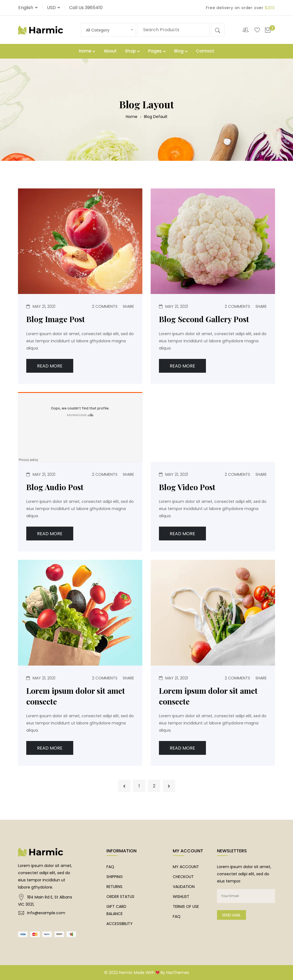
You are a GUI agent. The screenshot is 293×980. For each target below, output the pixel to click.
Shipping (115, 877)
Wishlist (181, 897)
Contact (205, 51)
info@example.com (46, 913)
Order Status (120, 897)
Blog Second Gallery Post (204, 319)
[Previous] (124, 786)
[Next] (169, 786)
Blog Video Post (187, 487)
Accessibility (120, 924)
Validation (184, 887)
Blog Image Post (56, 319)
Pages (157, 51)
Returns (114, 887)
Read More (50, 366)
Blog (181, 51)
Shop (132, 51)
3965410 (94, 8)
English (26, 8)
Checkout (183, 877)
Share (128, 306)
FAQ (110, 867)
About (110, 51)
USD (52, 8)
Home (87, 51)
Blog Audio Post (55, 487)
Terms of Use (186, 907)
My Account (186, 867)
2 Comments (105, 306)
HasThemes (178, 973)
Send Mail (231, 915)
